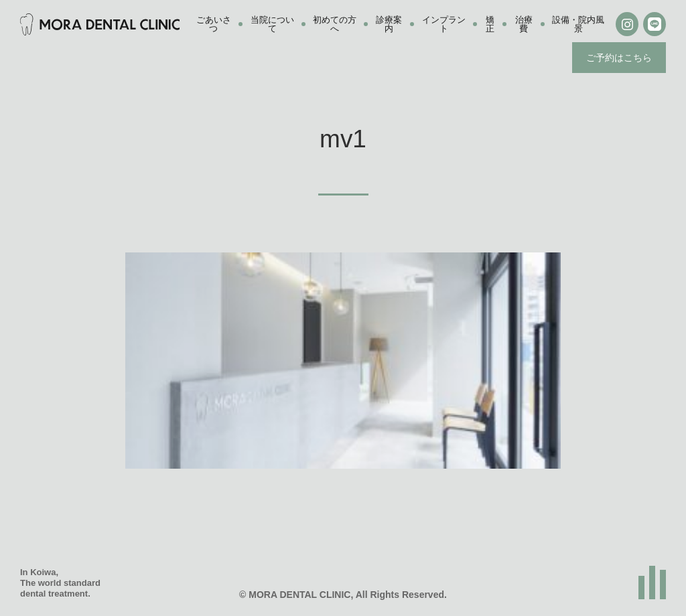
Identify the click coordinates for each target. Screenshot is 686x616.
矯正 (490, 24)
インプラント (444, 24)
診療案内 (389, 24)
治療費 (524, 24)
